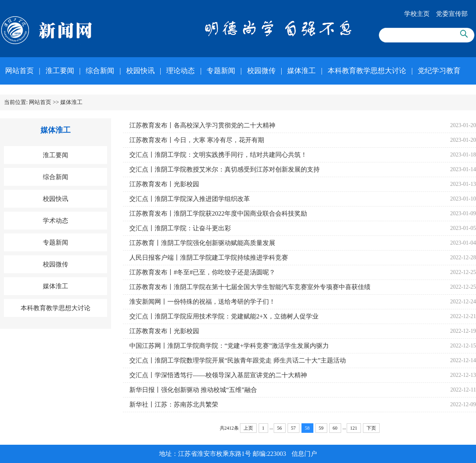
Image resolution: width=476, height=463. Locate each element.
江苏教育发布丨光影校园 (164, 184)
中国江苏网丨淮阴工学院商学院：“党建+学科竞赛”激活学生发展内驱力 (229, 346)
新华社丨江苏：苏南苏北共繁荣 (174, 404)
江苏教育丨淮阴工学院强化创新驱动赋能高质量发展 (202, 243)
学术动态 (56, 221)
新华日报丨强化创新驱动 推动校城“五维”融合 (193, 390)
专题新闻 (221, 71)
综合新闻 (100, 71)
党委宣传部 (452, 14)
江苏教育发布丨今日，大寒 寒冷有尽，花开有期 (197, 140)
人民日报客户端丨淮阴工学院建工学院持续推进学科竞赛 (209, 258)
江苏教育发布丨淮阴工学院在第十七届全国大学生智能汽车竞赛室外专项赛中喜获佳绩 (250, 287)
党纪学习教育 (439, 71)
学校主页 (417, 14)
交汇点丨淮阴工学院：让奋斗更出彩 (180, 228)
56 (280, 428)
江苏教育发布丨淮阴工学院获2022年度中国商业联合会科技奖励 (218, 213)
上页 (248, 428)
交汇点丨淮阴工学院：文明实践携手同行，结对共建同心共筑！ (218, 155)
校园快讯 (140, 71)
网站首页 (19, 71)
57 (294, 428)
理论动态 (180, 71)
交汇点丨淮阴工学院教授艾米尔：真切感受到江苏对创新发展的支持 (225, 169)
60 (335, 428)
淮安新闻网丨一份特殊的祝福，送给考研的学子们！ (202, 302)
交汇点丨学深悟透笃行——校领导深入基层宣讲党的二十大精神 (218, 375)
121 (354, 428)
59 (321, 428)
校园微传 (261, 71)
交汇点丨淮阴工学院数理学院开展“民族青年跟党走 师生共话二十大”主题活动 (238, 360)
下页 (371, 428)
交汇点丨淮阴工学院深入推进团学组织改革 (190, 199)
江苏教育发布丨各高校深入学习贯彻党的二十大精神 (202, 125)
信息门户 (304, 454)
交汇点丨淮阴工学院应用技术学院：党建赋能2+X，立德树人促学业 (224, 316)
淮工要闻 (60, 71)
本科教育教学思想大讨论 (367, 71)
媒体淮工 (301, 71)
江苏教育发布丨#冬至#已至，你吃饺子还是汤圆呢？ (202, 272)
